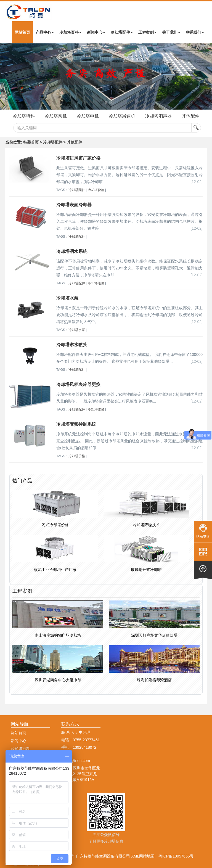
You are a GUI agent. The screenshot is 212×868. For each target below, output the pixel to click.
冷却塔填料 (24, 116)
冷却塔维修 (96, 283)
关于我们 (171, 32)
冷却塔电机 (88, 116)
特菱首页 (31, 142)
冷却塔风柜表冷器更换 (78, 384)
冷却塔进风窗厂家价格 (78, 158)
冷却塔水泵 (67, 298)
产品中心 (45, 32)
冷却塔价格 (96, 190)
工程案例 (147, 32)
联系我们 (195, 32)
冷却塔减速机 (122, 116)
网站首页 (22, 32)
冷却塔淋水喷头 (72, 345)
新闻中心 (96, 32)
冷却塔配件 (122, 32)
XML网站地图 (143, 856)
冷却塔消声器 (158, 116)
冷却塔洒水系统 (72, 251)
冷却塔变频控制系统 (76, 424)
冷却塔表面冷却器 (74, 205)
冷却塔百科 (70, 32)
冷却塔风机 (56, 116)
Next (6, 76)
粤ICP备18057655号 (176, 856)
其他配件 (190, 116)
